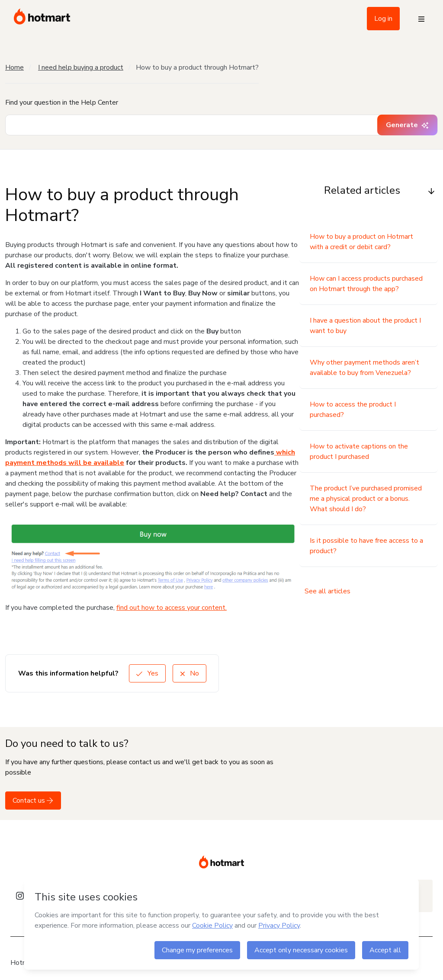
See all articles (327, 591)
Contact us (33, 801)
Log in (383, 19)
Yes (147, 673)
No (189, 673)
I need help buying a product (81, 67)
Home (14, 67)
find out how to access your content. (172, 608)
